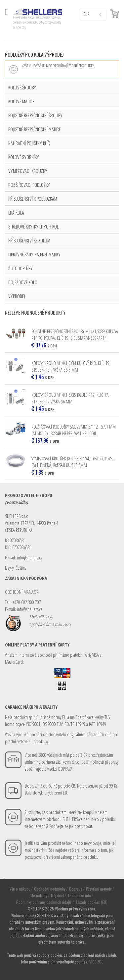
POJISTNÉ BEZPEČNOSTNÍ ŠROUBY (35, 115)
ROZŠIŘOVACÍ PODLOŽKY (29, 185)
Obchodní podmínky (50, 889)
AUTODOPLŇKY (21, 268)
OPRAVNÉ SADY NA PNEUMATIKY (34, 254)
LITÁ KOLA (16, 212)
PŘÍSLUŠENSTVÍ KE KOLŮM (29, 240)
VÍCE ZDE (96, 962)
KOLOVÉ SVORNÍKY (24, 157)
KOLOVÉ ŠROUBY (22, 87)
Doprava (76, 889)
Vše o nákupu (20, 889)
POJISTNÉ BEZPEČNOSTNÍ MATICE (34, 129)
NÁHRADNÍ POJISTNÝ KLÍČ (29, 143)
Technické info (79, 895)
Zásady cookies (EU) (91, 902)
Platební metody (99, 889)
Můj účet (57, 895)
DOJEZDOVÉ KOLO (23, 282)
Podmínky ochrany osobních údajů (44, 902)
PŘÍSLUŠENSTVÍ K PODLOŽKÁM (33, 199)
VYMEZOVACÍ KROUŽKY (28, 171)
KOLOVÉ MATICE (21, 101)
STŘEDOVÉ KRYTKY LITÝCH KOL (33, 226)
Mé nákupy (39, 895)
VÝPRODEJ (17, 296)
